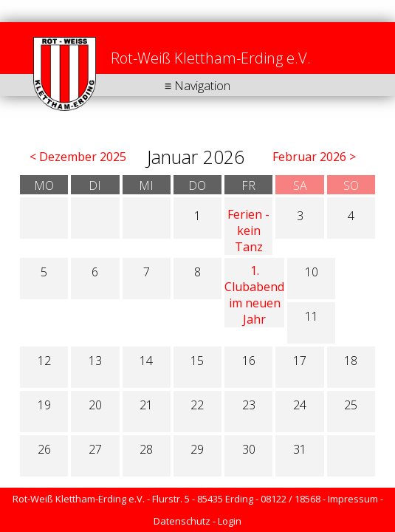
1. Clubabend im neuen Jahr (254, 295)
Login (230, 521)
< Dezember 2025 (78, 157)
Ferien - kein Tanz (248, 231)
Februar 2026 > (314, 157)
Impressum (353, 499)
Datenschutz (182, 521)
